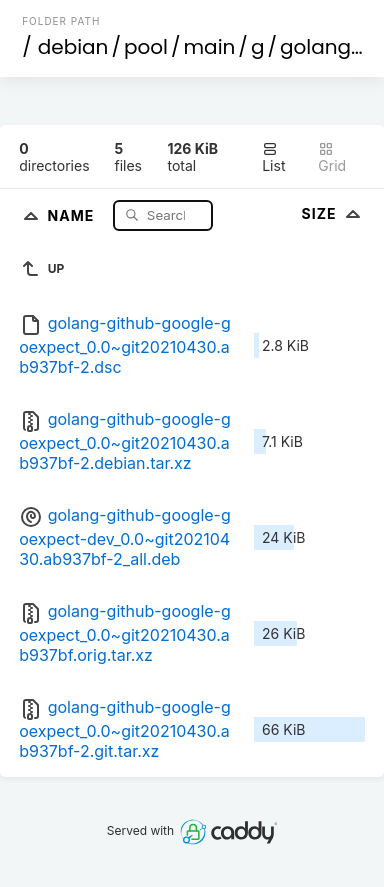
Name (73, 214)
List (273, 157)
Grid (332, 157)
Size (333, 213)
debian (73, 47)
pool (146, 47)
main (210, 47)
